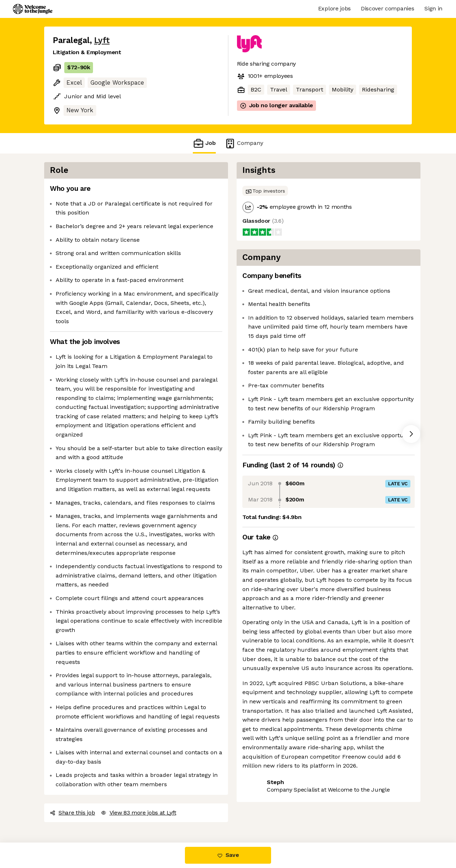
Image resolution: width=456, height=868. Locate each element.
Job (204, 143)
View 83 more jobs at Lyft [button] (139, 813)
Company (244, 143)
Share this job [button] (73, 813)
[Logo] (33, 9)
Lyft (102, 40)
